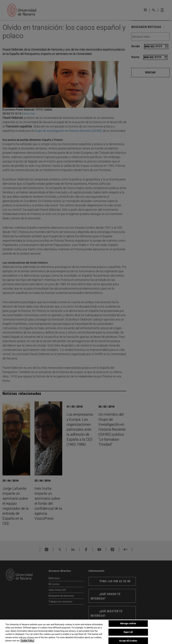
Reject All (128, 632)
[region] (86, 632)
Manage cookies (128, 624)
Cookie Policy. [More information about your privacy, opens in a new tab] (27, 641)
